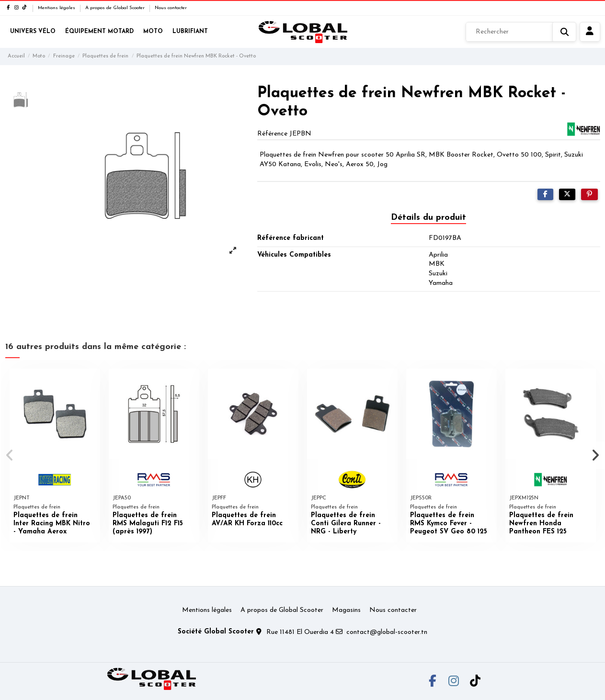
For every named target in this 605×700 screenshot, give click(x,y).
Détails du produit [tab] (428, 218)
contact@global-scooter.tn (387, 632)
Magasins (346, 610)
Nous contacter (171, 8)
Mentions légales (57, 8)
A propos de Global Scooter (116, 8)
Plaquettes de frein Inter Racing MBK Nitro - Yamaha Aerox (52, 524)
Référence (272, 134)
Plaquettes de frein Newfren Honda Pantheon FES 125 (541, 524)
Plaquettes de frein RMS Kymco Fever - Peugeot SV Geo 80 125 (449, 524)
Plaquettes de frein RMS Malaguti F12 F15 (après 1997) (148, 524)
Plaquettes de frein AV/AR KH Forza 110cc (247, 519)
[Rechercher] (521, 32)
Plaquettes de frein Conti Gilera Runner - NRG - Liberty (346, 524)
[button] (10, 455)
